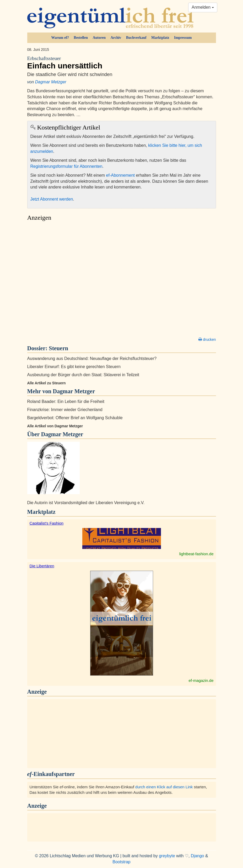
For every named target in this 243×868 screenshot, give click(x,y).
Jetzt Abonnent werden (52, 199)
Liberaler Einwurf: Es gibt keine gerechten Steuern (74, 367)
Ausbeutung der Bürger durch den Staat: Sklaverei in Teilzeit (83, 375)
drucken (207, 339)
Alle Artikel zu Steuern (47, 383)
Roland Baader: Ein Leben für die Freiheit (66, 401)
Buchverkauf (136, 38)
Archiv (116, 38)
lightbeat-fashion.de (196, 554)
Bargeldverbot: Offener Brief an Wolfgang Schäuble (75, 418)
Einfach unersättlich (122, 63)
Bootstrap (121, 862)
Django (198, 856)
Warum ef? (60, 38)
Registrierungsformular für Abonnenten (66, 166)
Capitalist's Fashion (47, 523)
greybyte (167, 856)
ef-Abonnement (120, 175)
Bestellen (81, 38)
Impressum (183, 38)
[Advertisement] (122, 281)
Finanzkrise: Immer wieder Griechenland (65, 410)
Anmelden (203, 7)
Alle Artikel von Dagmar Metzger (55, 426)
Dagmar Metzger (51, 82)
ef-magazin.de (201, 680)
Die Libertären (42, 566)
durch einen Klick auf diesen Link (164, 787)
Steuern (58, 348)
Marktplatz (160, 38)
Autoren (99, 38)
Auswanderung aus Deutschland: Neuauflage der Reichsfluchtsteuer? (92, 358)
